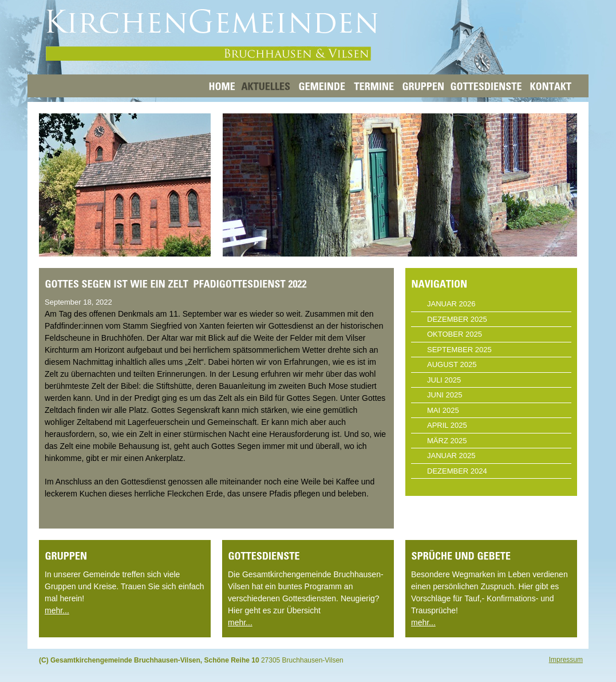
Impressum (566, 660)
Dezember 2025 (457, 319)
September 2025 (459, 350)
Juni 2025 (445, 395)
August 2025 (452, 364)
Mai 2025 (443, 410)
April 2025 (447, 425)
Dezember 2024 (457, 471)
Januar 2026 (451, 304)
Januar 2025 (451, 456)
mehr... (57, 610)
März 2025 (447, 441)
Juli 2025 (444, 380)
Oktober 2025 (455, 334)
